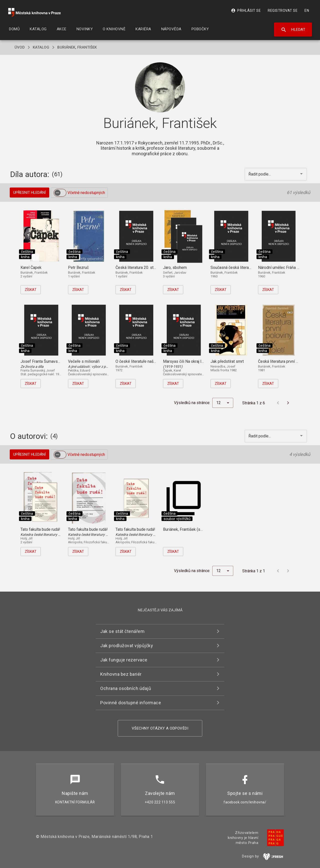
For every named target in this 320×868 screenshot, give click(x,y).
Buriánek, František (77, 47)
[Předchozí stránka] (278, 403)
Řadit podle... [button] (260, 174)
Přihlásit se (246, 11)
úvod (20, 47)
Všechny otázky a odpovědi (160, 728)
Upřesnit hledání (29, 193)
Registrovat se (283, 11)
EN (307, 11)
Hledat (293, 30)
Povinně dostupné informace (131, 703)
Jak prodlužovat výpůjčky (127, 646)
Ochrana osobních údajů (126, 688)
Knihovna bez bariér (121, 674)
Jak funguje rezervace (124, 660)
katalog (41, 47)
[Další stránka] (288, 403)
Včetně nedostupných (86, 193)
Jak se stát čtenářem (122, 631)
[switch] (60, 193)
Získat (31, 290)
